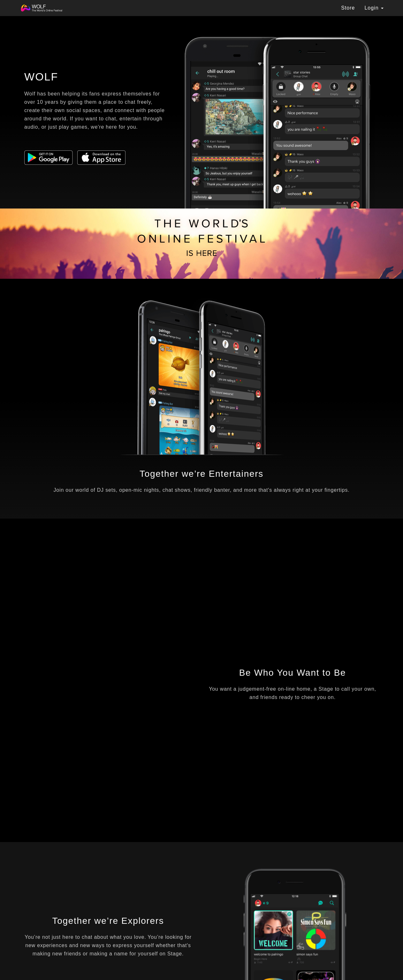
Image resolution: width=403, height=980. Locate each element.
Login (374, 8)
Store (348, 8)
